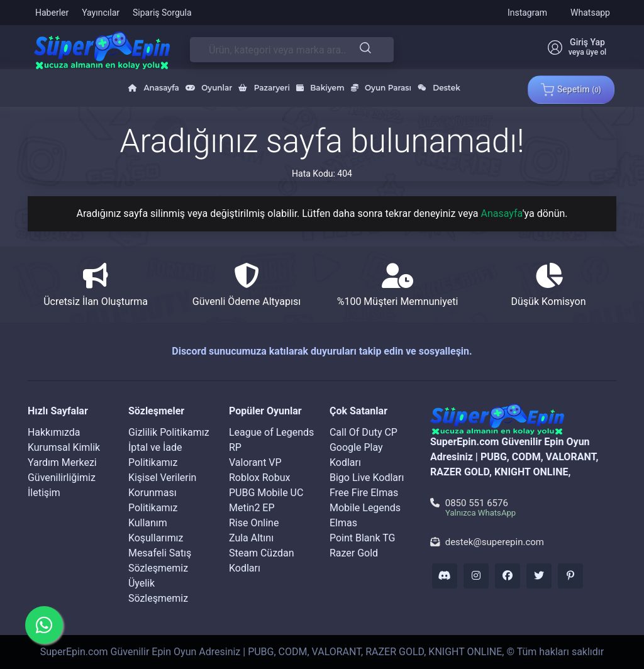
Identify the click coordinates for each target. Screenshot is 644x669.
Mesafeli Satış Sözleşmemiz (160, 561)
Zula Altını (251, 538)
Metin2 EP (252, 508)
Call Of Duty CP (364, 432)
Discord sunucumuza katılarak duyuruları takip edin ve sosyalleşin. (322, 351)
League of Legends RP (271, 440)
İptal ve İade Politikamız (155, 455)
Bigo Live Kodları (367, 478)
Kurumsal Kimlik (64, 447)
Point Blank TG (362, 538)
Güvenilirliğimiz (62, 478)
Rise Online (254, 523)
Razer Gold (354, 553)
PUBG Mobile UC (266, 493)
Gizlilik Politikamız (169, 432)
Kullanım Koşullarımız (156, 530)
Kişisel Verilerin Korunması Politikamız (163, 493)
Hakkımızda (54, 432)
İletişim (44, 493)
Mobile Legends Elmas (365, 515)
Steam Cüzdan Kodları (262, 561)
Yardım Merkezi (62, 462)
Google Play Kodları (356, 455)
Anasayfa (502, 213)
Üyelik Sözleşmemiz (158, 591)
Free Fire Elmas (364, 493)
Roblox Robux (259, 478)
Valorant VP (255, 462)
